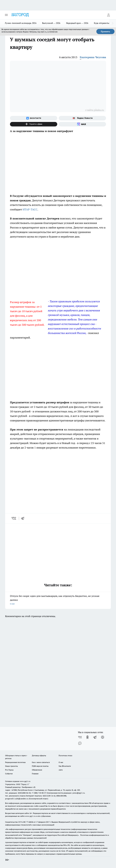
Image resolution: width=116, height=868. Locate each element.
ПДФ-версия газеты (40, 766)
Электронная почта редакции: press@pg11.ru (66, 793)
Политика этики (65, 755)
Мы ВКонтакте (65, 766)
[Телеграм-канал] (95, 737)
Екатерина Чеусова (93, 57)
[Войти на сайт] (108, 15)
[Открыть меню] (6, 15)
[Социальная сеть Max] (82, 124)
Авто (61, 770)
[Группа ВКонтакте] (34, 118)
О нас (61, 762)
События (9, 774)
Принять (105, 32)
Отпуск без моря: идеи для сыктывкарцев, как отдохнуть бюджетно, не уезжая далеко (58, 600)
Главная (35, 774)
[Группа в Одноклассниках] (87, 737)
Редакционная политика (15, 762)
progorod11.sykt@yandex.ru (17, 799)
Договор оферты (39, 755)
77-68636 (30, 822)
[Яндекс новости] (82, 118)
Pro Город (9, 770)
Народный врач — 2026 (77, 23)
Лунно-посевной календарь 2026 (21, 23)
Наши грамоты (11, 766)
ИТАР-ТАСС (30, 209)
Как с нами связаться (41, 762)
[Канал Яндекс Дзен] (34, 124)
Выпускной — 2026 (51, 23)
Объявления (37, 770)
